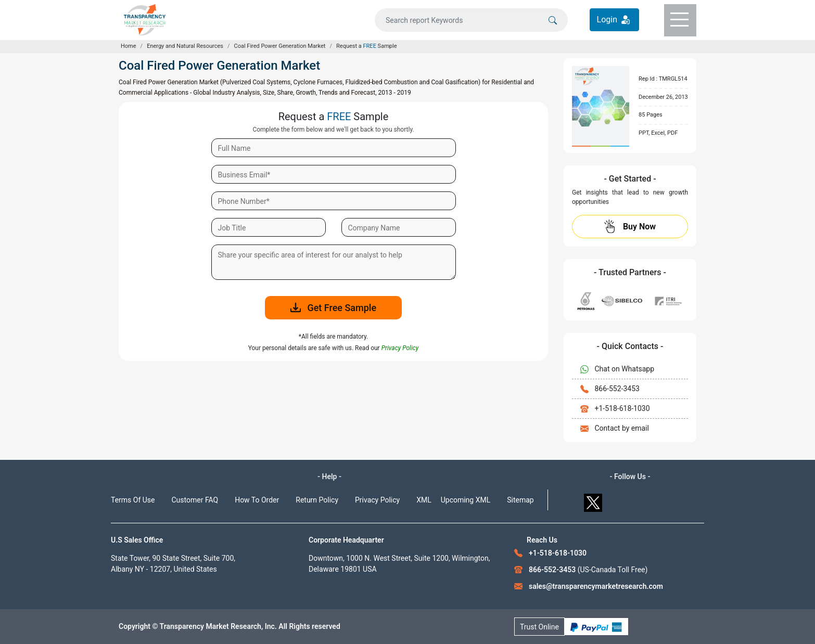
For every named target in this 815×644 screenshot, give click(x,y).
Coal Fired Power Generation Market (280, 46)
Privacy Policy (377, 500)
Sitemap (520, 500)
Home (129, 46)
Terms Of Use (133, 500)
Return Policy (317, 500)
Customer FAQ (195, 500)
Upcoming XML (466, 500)
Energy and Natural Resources (185, 46)
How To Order (257, 500)
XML (424, 500)
